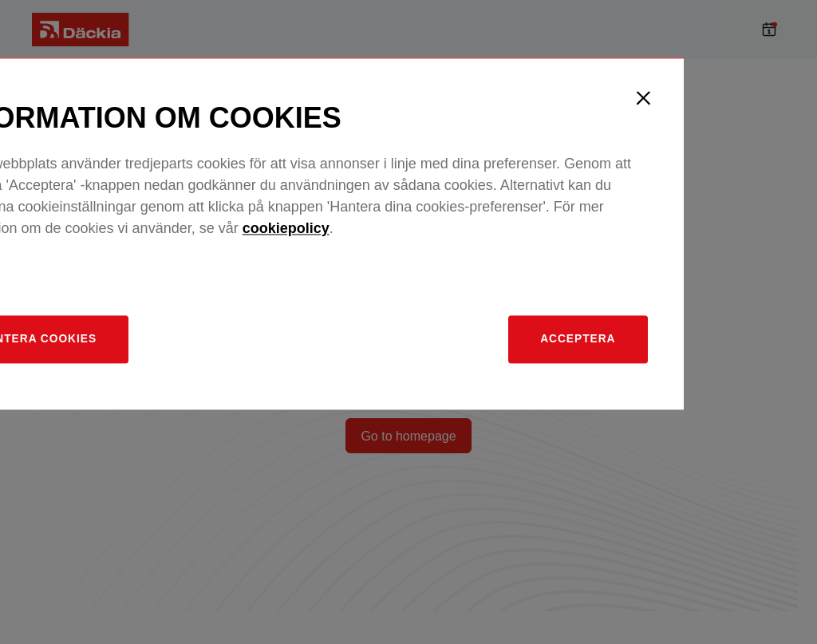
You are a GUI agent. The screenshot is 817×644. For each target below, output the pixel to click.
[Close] (756, 186)
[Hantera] (164, 429)
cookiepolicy (403, 317)
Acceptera (681, 429)
